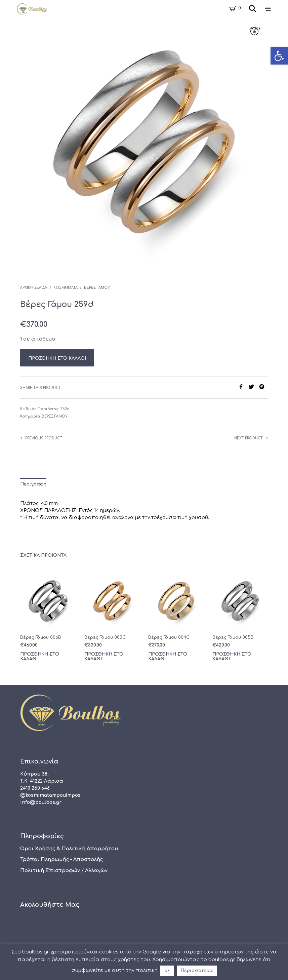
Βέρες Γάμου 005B (233, 637)
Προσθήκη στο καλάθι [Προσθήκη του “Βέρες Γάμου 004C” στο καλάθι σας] (168, 657)
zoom (255, 31)
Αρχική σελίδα (34, 288)
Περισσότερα (197, 971)
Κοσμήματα (66, 288)
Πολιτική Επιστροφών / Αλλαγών (64, 871)
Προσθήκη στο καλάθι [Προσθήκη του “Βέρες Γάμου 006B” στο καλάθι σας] (40, 657)
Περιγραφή (33, 484)
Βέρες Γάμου (97, 288)
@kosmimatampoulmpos (50, 795)
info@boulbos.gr (41, 802)
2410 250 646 (35, 788)
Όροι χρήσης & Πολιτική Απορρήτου (69, 849)
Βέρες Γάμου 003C (105, 637)
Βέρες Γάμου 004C (169, 637)
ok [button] (167, 971)
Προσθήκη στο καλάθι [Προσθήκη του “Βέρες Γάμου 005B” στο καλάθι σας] (232, 657)
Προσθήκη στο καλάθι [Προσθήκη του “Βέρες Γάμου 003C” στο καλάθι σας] (104, 657)
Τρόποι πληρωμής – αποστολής (61, 859)
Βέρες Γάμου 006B (41, 637)
